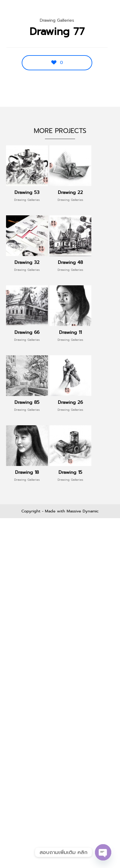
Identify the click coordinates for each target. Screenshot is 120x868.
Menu (102, 12)
